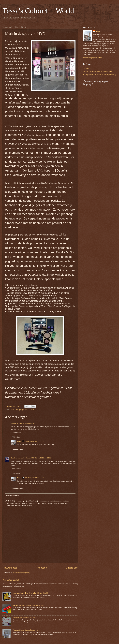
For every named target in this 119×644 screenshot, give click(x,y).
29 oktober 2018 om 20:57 (26, 424)
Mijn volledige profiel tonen (92, 58)
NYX (27, 410)
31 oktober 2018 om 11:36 (34, 441)
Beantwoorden (16, 432)
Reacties (17, 437)
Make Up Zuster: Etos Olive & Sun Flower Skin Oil (30, 593)
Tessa (19, 441)
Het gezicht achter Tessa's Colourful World (98, 71)
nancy (13, 424)
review (32, 410)
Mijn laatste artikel (11, 580)
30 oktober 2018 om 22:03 (42, 458)
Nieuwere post (10, 568)
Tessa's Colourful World (38, 11)
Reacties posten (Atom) (22, 573)
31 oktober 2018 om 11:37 (34, 478)
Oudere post (72, 568)
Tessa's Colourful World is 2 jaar (24, 618)
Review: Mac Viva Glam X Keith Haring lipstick (29, 605)
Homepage (41, 568)
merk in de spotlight (18, 410)
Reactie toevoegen (13, 495)
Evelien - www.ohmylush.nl (21, 458)
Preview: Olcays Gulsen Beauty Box (25, 630)
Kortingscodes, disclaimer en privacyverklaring (99, 75)
